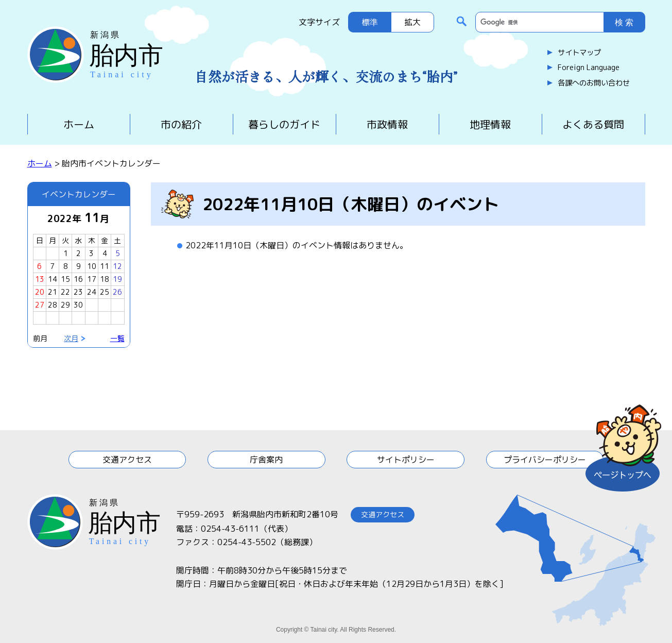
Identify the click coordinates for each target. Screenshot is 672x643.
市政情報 (387, 124)
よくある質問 (593, 124)
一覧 (117, 338)
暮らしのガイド (284, 124)
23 (78, 292)
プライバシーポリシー (545, 460)
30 (78, 305)
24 (92, 292)
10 (92, 266)
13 (40, 279)
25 (105, 292)
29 (65, 305)
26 (117, 292)
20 (40, 292)
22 (65, 292)
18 (105, 279)
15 (65, 279)
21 (53, 292)
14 (53, 279)
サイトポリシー (406, 460)
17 (92, 279)
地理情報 (490, 124)
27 (40, 305)
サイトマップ (579, 53)
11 (105, 266)
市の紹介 (181, 124)
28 (53, 305)
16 (78, 279)
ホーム (79, 124)
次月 (71, 338)
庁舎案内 (266, 460)
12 (117, 266)
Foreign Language (589, 67)
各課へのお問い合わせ (594, 83)
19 (117, 279)
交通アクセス (127, 460)
